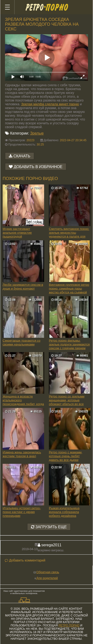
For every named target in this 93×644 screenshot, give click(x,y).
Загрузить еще (49, 527)
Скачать (22, 156)
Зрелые (37, 133)
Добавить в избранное (38, 167)
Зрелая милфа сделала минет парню (50, 104)
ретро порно (69, 625)
